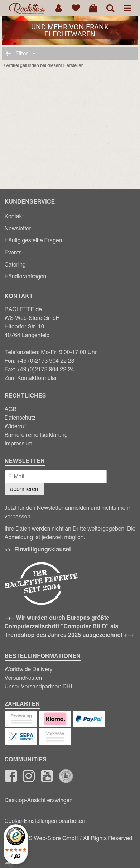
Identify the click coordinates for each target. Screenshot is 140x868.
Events (13, 253)
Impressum (19, 444)
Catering (15, 265)
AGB (11, 409)
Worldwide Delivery (29, 669)
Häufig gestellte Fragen (33, 240)
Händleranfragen (26, 277)
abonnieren (24, 489)
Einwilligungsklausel (43, 550)
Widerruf (15, 426)
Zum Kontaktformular (31, 378)
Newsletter (18, 229)
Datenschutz (20, 418)
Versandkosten (23, 678)
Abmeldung (19, 537)
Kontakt (14, 216)
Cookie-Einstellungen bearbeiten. (46, 821)
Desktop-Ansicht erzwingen (39, 800)
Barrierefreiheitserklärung (36, 435)
